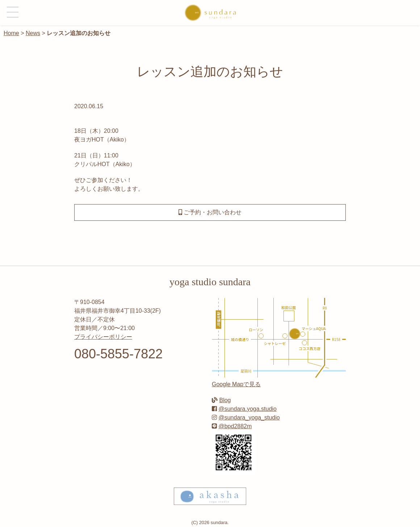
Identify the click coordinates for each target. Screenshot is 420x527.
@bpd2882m (235, 426)
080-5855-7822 (118, 354)
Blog (225, 400)
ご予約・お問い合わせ (210, 212)
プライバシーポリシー (103, 337)
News (33, 33)
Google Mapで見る (236, 384)
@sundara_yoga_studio (249, 418)
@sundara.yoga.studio (247, 409)
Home (11, 33)
